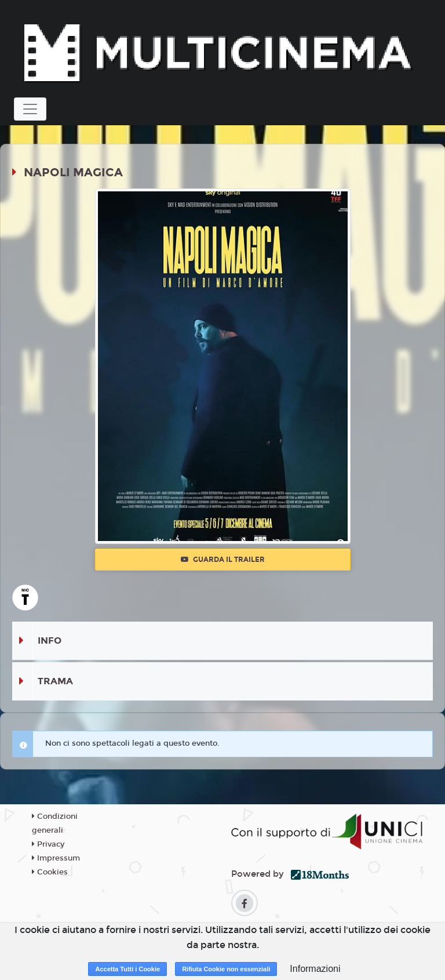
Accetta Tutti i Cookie (127, 969)
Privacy (48, 844)
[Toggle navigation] (30, 109)
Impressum (56, 858)
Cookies (50, 872)
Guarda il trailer (223, 560)
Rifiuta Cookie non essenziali (226, 969)
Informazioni (315, 969)
